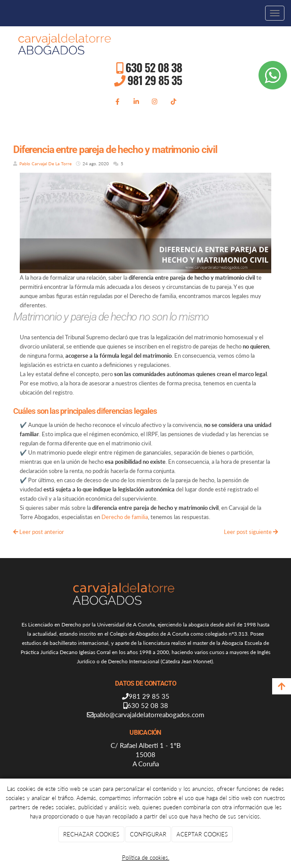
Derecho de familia (125, 517)
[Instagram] (155, 101)
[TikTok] (173, 101)
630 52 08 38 (154, 67)
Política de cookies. (146, 857)
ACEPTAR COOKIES (202, 834)
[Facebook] (118, 101)
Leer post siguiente (251, 532)
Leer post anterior (39, 532)
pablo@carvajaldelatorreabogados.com (149, 715)
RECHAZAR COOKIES (91, 834)
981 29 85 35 (154, 80)
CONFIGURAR (148, 834)
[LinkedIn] (136, 101)
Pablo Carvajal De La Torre (46, 164)
